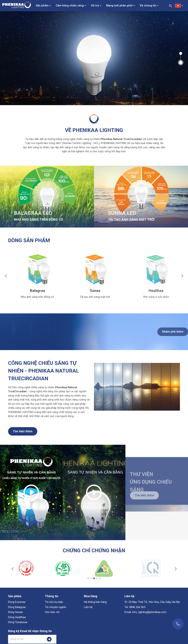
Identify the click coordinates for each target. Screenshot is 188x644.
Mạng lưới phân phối (119, 6)
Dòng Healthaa (17, 617)
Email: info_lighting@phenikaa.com (145, 612)
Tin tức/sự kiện (54, 602)
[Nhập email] (25, 639)
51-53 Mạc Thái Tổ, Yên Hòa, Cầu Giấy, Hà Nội (152, 602)
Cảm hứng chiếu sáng (70, 6)
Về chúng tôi (148, 6)
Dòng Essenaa (17, 602)
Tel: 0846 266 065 (135, 607)
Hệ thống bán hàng (95, 602)
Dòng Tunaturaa (18, 622)
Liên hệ (88, 607)
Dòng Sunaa (15, 612)
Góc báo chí (52, 612)
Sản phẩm (42, 6)
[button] (181, 53)
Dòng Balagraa (17, 607)
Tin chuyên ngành (56, 607)
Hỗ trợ (95, 6)
